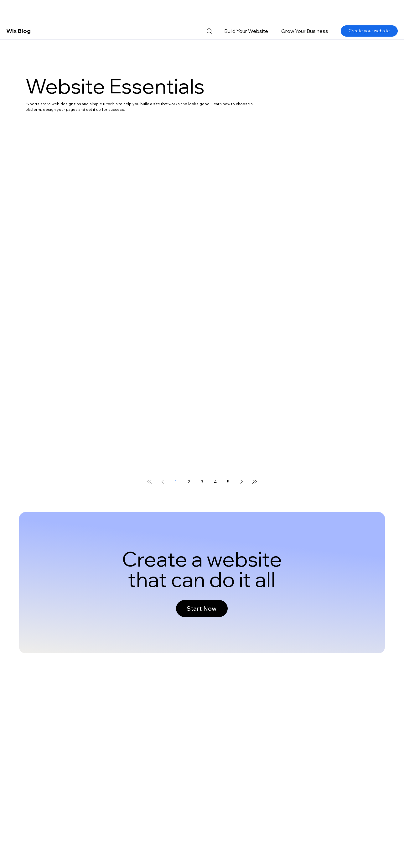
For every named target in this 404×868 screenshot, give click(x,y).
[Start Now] (202, 609)
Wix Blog (18, 31)
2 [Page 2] (189, 482)
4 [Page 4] (215, 482)
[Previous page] (163, 482)
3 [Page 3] (202, 482)
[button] (246, 31)
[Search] (209, 31)
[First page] (149, 482)
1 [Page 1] (176, 482)
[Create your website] (369, 31)
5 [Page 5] (228, 482)
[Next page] (241, 482)
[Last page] (255, 482)
